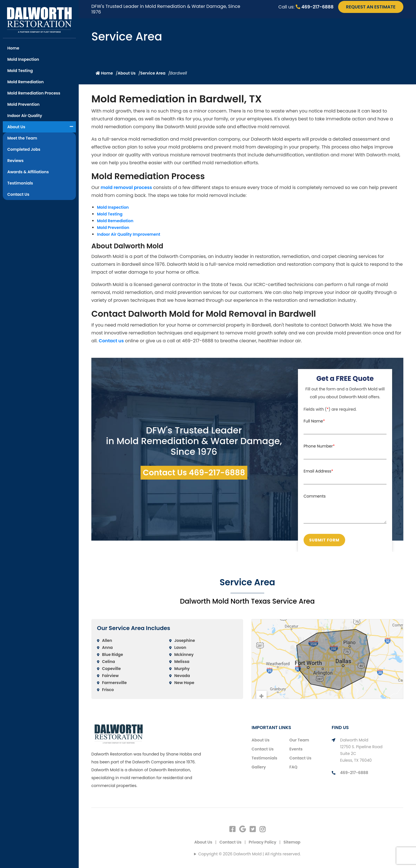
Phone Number (319, 446)
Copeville (111, 669)
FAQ (293, 767)
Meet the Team (22, 138)
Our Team (299, 740)
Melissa (182, 662)
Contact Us (18, 194)
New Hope (184, 683)
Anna (107, 647)
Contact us (111, 341)
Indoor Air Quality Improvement (129, 234)
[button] (71, 127)
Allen (107, 640)
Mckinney (184, 655)
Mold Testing (20, 71)
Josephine (185, 640)
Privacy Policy (263, 842)
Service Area (153, 73)
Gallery (259, 767)
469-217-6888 (315, 7)
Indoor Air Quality (25, 116)
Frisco (108, 690)
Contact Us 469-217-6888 (194, 473)
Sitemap (292, 842)
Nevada (182, 676)
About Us (16, 127)
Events (296, 749)
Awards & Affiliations (28, 172)
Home (13, 48)
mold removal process (126, 187)
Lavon (180, 647)
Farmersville (114, 683)
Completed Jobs (24, 149)
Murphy (182, 669)
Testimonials (20, 183)
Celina (108, 662)
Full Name (314, 421)
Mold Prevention (23, 104)
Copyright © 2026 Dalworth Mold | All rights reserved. (249, 854)
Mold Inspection (23, 59)
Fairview (110, 676)
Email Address (318, 471)
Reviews (15, 161)
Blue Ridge (113, 655)
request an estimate (371, 7)
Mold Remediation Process (34, 93)
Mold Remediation (26, 82)
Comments (315, 496)
